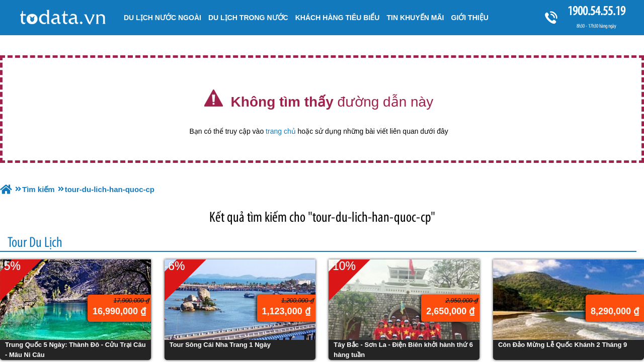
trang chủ (281, 131)
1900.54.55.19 (596, 11)
